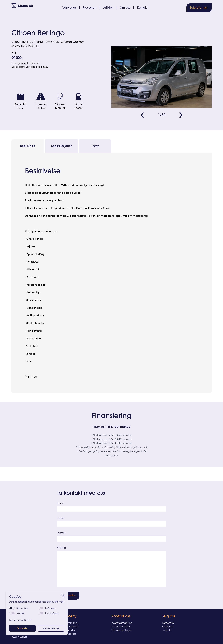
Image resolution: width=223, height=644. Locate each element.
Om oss (125, 8)
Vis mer (31, 377)
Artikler (108, 8)
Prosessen (90, 8)
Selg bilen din (199, 8)
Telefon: (61, 533)
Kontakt (142, 8)
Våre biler (69, 8)
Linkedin (166, 630)
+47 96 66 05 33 (121, 627)
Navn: (60, 504)
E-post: (60, 518)
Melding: (62, 548)
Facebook (168, 627)
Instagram (168, 623)
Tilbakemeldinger (122, 630)
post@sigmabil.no (122, 623)
